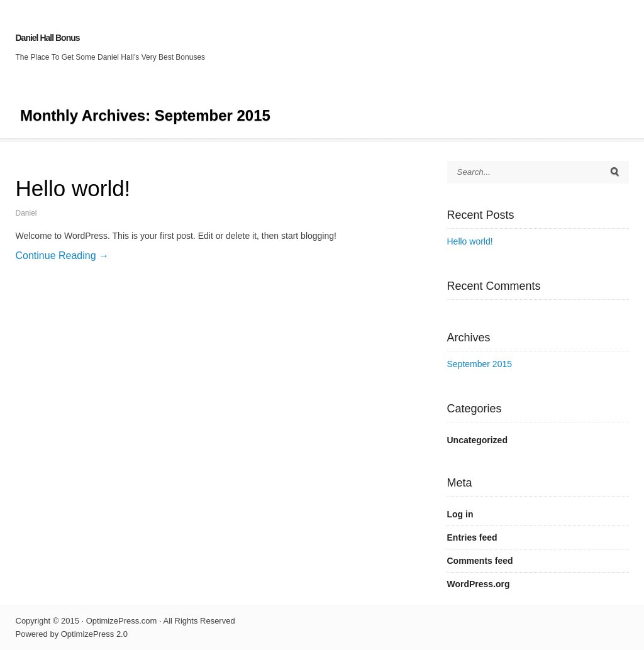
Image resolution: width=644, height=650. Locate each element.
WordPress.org (479, 584)
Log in (460, 514)
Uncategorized (477, 440)
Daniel (26, 213)
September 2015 (480, 364)
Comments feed (480, 561)
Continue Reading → (63, 256)
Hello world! (73, 188)
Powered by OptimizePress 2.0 (72, 634)
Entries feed (472, 537)
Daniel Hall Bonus (48, 38)
